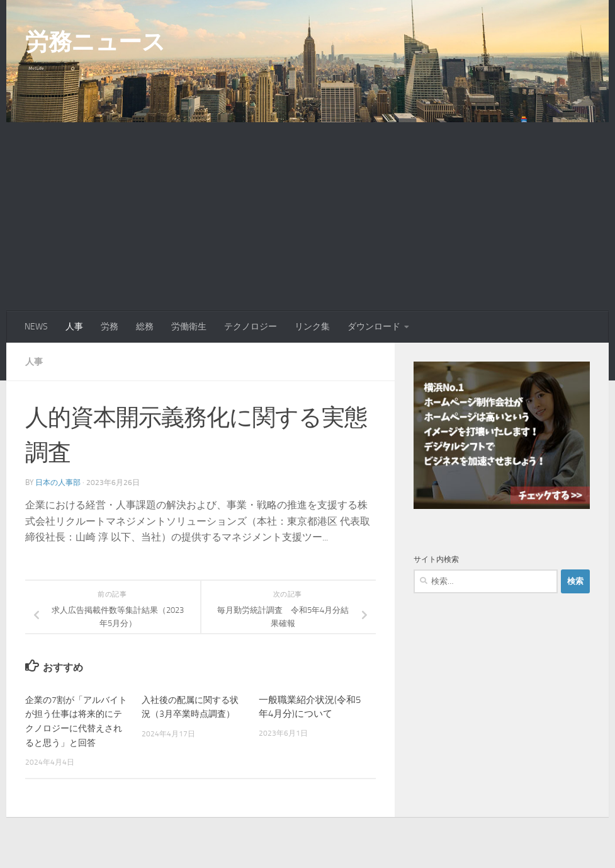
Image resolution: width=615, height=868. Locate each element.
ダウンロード (374, 327)
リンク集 (312, 327)
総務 (145, 327)
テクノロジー (251, 327)
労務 (110, 327)
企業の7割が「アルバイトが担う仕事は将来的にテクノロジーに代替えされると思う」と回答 (75, 728)
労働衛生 (189, 327)
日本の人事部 (58, 482)
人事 (74, 327)
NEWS (36, 327)
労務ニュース (95, 42)
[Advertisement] (307, 217)
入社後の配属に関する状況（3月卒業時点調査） (189, 713)
